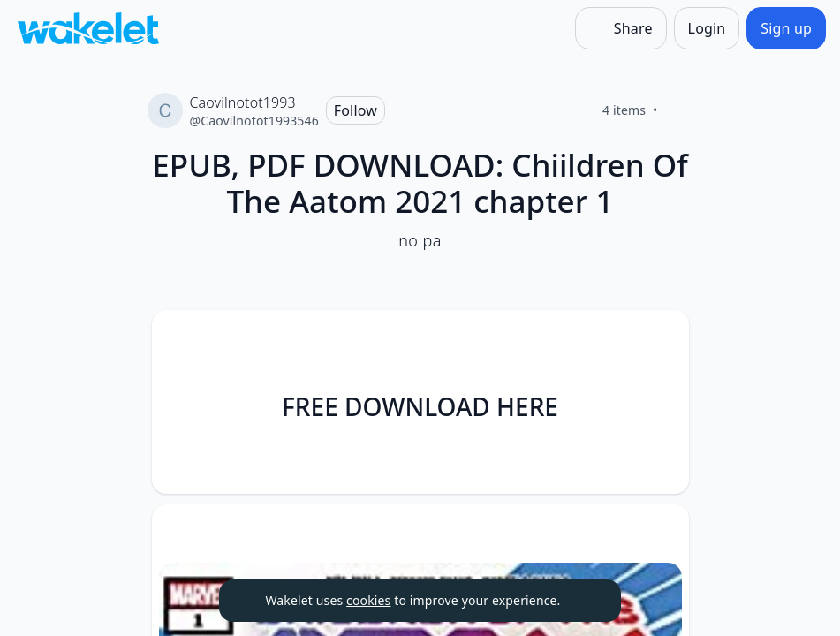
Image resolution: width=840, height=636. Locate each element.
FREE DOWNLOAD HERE (420, 406)
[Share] (621, 28)
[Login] (707, 28)
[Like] (679, 110)
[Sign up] (786, 28)
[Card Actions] (661, 338)
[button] (661, 340)
